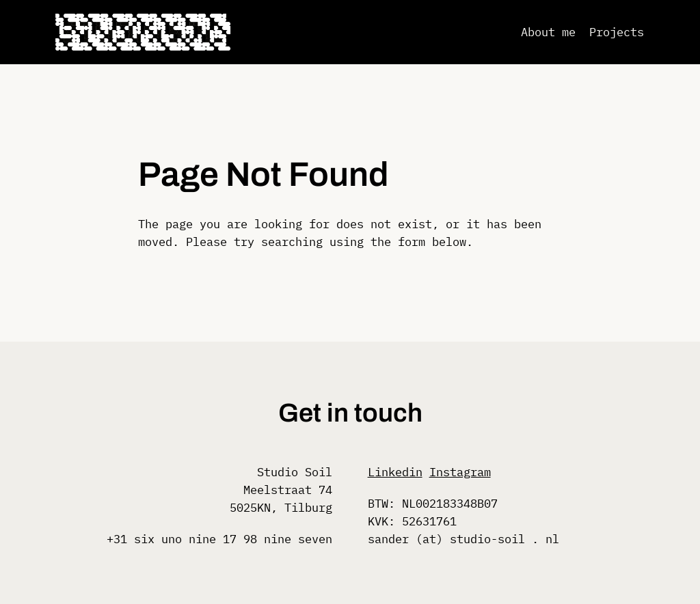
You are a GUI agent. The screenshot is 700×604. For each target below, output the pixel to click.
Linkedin (395, 472)
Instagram (460, 472)
